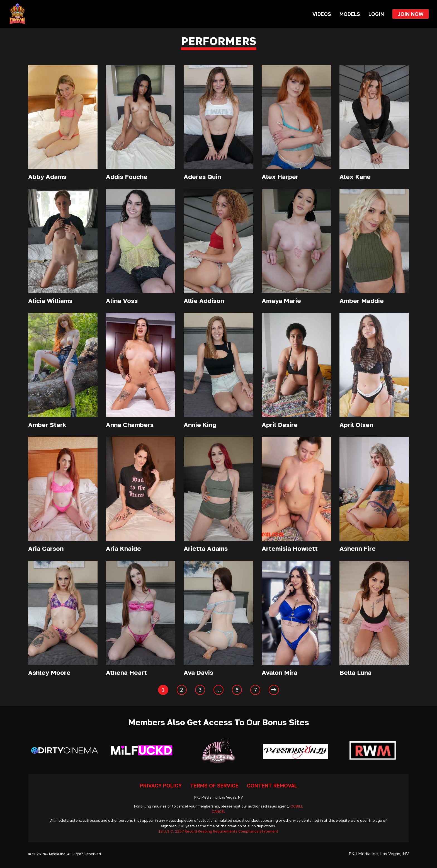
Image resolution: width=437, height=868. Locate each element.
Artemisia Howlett (290, 548)
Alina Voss (122, 301)
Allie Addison (204, 301)
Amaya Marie (281, 301)
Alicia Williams (50, 301)
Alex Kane (355, 177)
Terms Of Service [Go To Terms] (214, 785)
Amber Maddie (362, 301)
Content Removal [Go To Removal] (272, 785)
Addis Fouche (127, 177)
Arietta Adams (206, 548)
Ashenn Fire (358, 548)
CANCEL (219, 812)
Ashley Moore (49, 672)
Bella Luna (355, 672)
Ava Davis (198, 672)
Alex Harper (280, 177)
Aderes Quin (202, 177)
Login (376, 14)
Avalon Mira (280, 672)
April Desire (280, 425)
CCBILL (297, 806)
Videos (322, 14)
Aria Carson (46, 548)
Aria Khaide (123, 548)
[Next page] (274, 690)
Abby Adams (47, 177)
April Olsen (356, 425)
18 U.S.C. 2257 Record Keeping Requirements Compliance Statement (219, 831)
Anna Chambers (130, 425)
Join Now (411, 14)
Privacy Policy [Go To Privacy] (161, 785)
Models (350, 14)
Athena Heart (126, 672)
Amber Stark (47, 425)
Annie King (200, 425)
